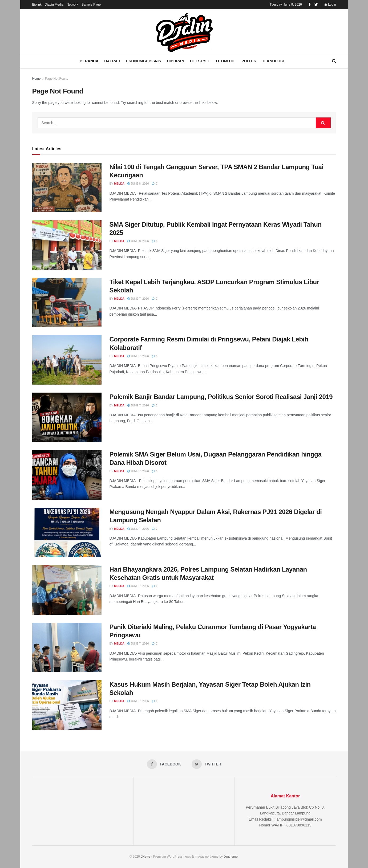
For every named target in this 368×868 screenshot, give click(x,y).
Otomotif (226, 61)
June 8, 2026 (138, 184)
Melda (119, 184)
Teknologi (273, 61)
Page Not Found (57, 79)
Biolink (37, 5)
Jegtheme (231, 857)
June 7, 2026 (138, 299)
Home (37, 79)
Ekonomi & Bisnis (143, 61)
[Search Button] (323, 123)
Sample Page (91, 5)
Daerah (112, 61)
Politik (249, 61)
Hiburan (176, 61)
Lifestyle (200, 61)
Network (72, 5)
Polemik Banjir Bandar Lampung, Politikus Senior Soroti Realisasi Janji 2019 (221, 397)
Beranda (89, 61)
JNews (145, 857)
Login (330, 5)
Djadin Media (54, 5)
